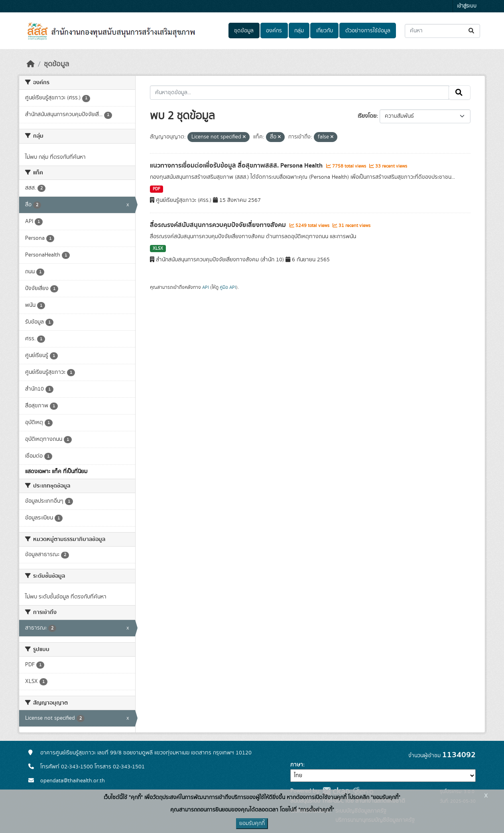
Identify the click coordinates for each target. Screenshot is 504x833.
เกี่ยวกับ (325, 31)
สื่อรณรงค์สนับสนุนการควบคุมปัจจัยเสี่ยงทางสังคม (219, 225)
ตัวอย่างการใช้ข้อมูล (368, 31)
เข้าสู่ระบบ (467, 6)
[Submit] (472, 31)
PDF (157, 189)
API (206, 287)
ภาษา (297, 765)
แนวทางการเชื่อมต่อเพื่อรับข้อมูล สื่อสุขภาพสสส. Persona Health (237, 166)
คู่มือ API (228, 287)
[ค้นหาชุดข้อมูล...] (442, 31)
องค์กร (274, 31)
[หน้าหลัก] (31, 64)
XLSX (158, 249)
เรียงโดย (367, 116)
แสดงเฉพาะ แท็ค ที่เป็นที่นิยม (56, 472)
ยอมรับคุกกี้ (252, 823)
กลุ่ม (299, 31)
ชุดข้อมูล (244, 31)
